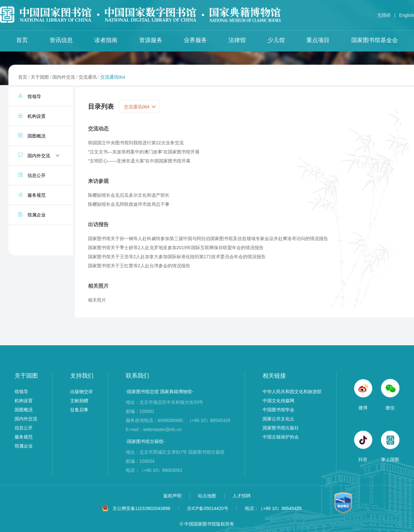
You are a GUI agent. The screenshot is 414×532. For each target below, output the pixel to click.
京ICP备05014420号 (208, 508)
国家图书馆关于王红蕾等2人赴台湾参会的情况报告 (139, 266)
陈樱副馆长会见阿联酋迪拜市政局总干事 (129, 204)
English (407, 15)
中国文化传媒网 (278, 401)
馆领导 (21, 392)
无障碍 (384, 15)
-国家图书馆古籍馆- (145, 441)
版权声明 (173, 496)
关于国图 (40, 77)
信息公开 (24, 428)
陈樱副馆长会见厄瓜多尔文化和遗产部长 (129, 195)
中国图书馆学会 (278, 410)
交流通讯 (88, 77)
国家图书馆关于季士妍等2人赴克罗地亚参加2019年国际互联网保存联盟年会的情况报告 (176, 248)
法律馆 (237, 40)
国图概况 (24, 410)
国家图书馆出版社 (281, 428)
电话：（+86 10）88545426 (273, 508)
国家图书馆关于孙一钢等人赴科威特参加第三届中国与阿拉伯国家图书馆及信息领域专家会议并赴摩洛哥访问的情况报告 (208, 238)
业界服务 (195, 40)
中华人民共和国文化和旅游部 (292, 392)
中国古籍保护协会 (281, 437)
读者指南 (106, 40)
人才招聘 (242, 496)
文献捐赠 (79, 401)
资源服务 (151, 40)
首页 (22, 40)
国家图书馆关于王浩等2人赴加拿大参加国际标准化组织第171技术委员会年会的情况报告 (177, 257)
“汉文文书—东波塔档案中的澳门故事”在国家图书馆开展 (144, 152)
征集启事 (79, 410)
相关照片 (97, 300)
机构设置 (24, 401)
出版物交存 (82, 392)
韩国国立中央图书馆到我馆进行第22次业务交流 (136, 143)
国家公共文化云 (278, 419)
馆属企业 (24, 446)
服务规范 (24, 437)
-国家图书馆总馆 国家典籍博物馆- (160, 392)
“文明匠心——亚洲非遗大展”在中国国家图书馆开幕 (139, 161)
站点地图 (208, 496)
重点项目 (318, 40)
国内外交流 (64, 77)
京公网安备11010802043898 (142, 508)
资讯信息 (61, 40)
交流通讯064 (113, 77)
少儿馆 (276, 40)
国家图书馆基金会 (375, 40)
